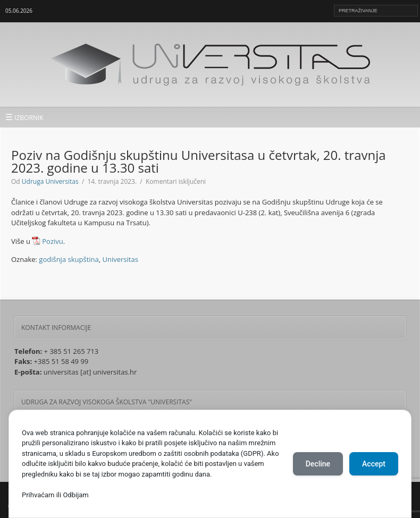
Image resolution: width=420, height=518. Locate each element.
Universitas (120, 259)
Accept (374, 464)
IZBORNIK (24, 117)
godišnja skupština (69, 259)
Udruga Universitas (50, 181)
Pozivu (52, 241)
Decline (318, 464)
